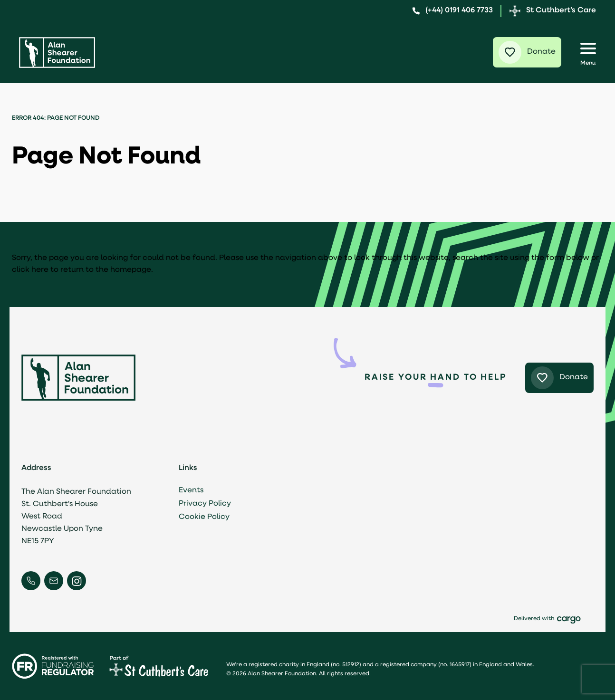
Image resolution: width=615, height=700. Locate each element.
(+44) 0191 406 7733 (452, 11)
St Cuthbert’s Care (553, 11)
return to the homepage (106, 270)
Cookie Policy (207, 517)
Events (194, 490)
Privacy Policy (208, 504)
